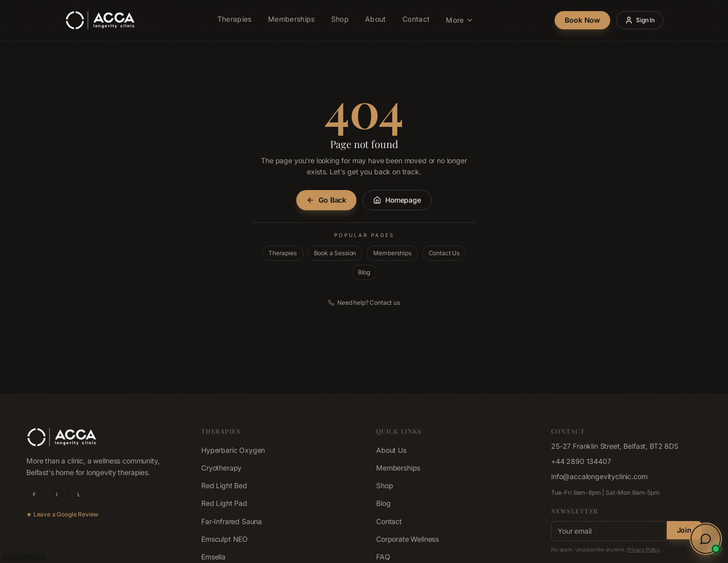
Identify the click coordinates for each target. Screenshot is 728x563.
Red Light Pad (224, 503)
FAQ (383, 557)
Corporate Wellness (407, 539)
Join (684, 530)
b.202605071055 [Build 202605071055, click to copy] (24, 557)
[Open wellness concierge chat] (706, 539)
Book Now (582, 20)
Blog (364, 272)
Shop (340, 20)
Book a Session (335, 253)
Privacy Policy (643, 549)
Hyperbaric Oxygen (233, 450)
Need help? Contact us (364, 302)
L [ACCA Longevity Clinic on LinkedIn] (79, 494)
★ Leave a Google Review (62, 514)
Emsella (213, 557)
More (459, 20)
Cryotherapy (221, 468)
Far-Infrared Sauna (232, 521)
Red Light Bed (224, 485)
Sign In (640, 20)
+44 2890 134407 (581, 461)
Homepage (397, 200)
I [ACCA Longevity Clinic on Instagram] (57, 494)
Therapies (235, 20)
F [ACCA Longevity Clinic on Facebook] (34, 494)
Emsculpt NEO (224, 539)
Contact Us (444, 253)
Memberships (291, 20)
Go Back (326, 200)
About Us (391, 450)
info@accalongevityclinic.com (599, 476)
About (376, 20)
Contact (416, 20)
